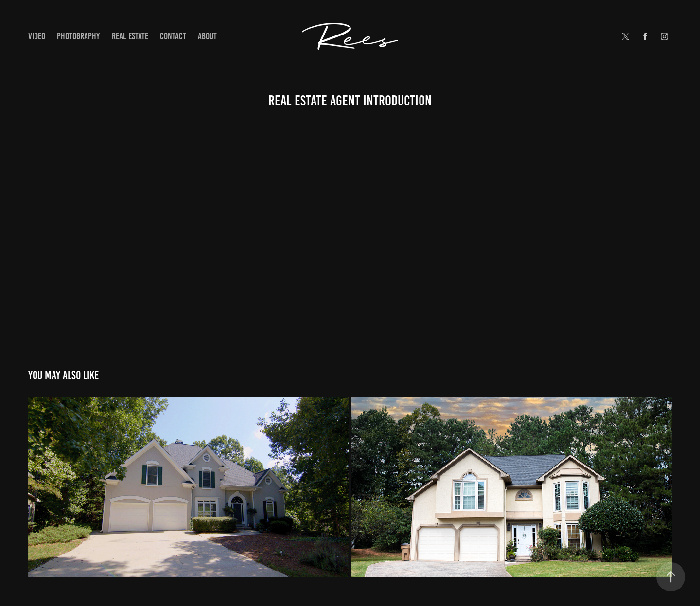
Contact (173, 36)
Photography (78, 36)
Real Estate (130, 36)
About (207, 36)
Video (37, 36)
